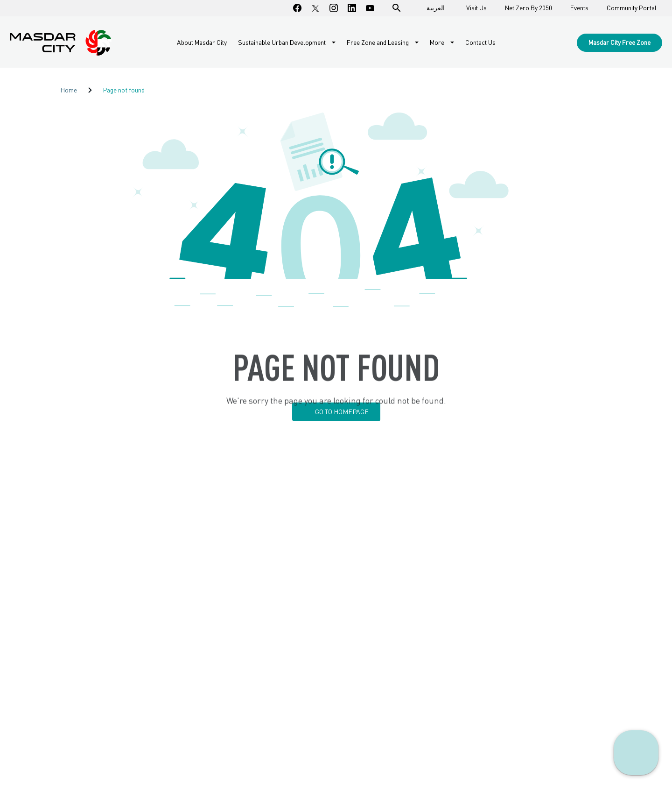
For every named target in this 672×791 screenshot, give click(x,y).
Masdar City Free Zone (619, 42)
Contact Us (480, 42)
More (438, 42)
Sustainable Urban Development (283, 42)
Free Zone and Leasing (378, 42)
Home (69, 90)
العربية (436, 8)
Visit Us (476, 8)
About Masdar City (202, 42)
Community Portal (632, 8)
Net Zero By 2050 (528, 8)
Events (579, 8)
